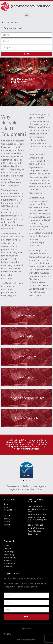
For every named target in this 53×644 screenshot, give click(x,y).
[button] (27, 15)
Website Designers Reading (26, 639)
